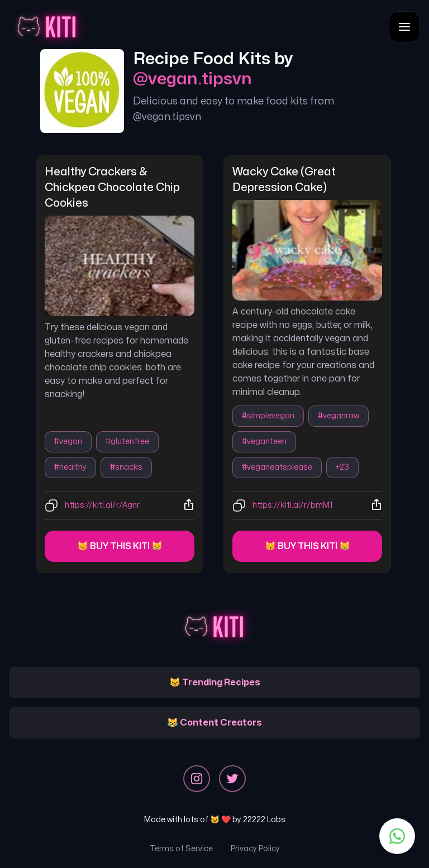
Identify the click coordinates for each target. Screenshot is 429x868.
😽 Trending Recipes (215, 683)
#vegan (68, 442)
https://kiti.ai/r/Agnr (102, 505)
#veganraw (339, 416)
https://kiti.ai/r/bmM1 (292, 505)
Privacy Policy (255, 849)
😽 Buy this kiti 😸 (120, 546)
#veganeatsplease (277, 467)
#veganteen (264, 442)
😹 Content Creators (214, 723)
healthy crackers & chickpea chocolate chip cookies (113, 187)
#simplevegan (268, 416)
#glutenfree (127, 442)
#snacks (126, 467)
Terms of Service (181, 849)
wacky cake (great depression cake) (285, 180)
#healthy (70, 467)
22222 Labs (264, 820)
